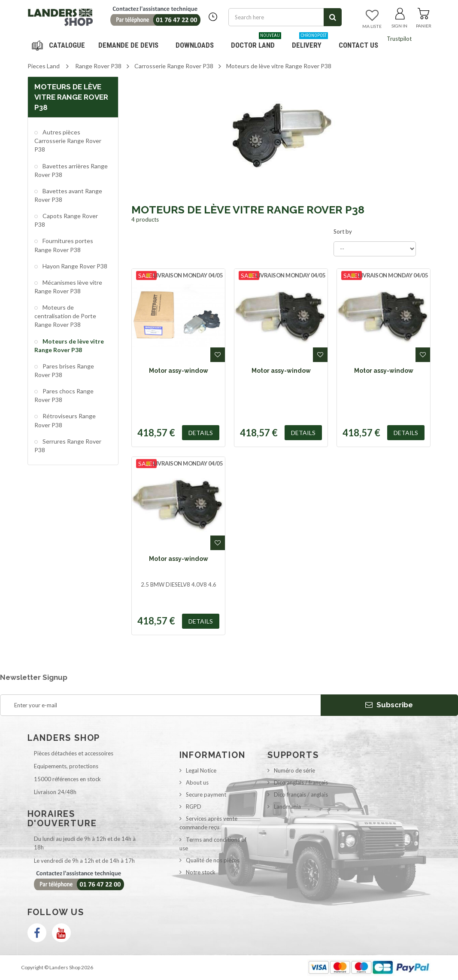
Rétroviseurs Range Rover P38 (65, 420)
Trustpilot (399, 39)
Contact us (358, 45)
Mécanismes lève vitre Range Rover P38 (68, 287)
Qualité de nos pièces (213, 860)
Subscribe (389, 705)
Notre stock (201, 872)
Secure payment (206, 794)
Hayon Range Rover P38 (74, 266)
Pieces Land (44, 66)
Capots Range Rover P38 (66, 220)
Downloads (195, 45)
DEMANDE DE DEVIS (128, 45)
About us (197, 782)
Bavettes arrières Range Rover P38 (71, 170)
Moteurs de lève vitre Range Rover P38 (69, 345)
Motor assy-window (179, 371)
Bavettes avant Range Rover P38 (68, 195)
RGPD (194, 807)
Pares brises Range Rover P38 (64, 370)
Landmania (287, 807)
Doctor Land (256, 42)
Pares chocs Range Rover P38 (64, 395)
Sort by (343, 231)
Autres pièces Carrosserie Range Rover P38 (68, 141)
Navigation (60, 45)
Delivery (310, 42)
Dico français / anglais (301, 794)
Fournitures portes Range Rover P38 (64, 245)
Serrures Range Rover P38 (68, 446)
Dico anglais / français (301, 782)
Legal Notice (201, 770)
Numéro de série (294, 770)
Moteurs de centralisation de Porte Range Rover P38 (65, 316)
